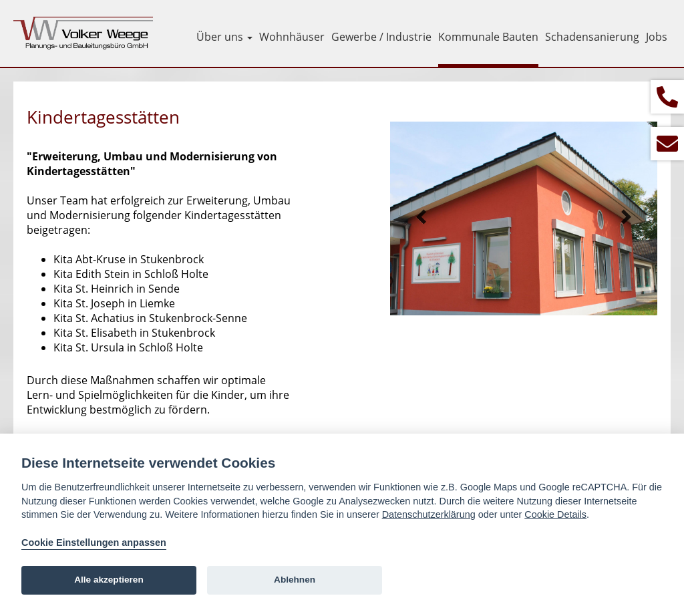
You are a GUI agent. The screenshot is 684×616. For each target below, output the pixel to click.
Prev (421, 217)
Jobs (657, 37)
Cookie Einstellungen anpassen (94, 543)
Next (626, 217)
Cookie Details (555, 514)
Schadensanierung (592, 37)
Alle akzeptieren (109, 580)
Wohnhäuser (292, 37)
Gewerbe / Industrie (381, 37)
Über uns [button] (224, 37)
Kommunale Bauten (488, 37)
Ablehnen (295, 580)
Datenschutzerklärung (429, 514)
